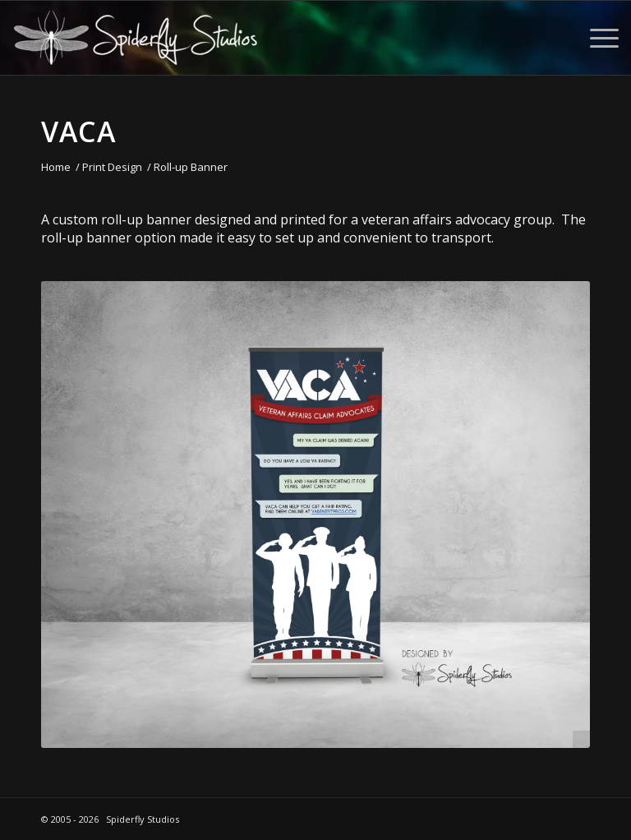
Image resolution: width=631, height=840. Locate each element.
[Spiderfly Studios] (136, 38)
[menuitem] (596, 38)
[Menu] (596, 38)
